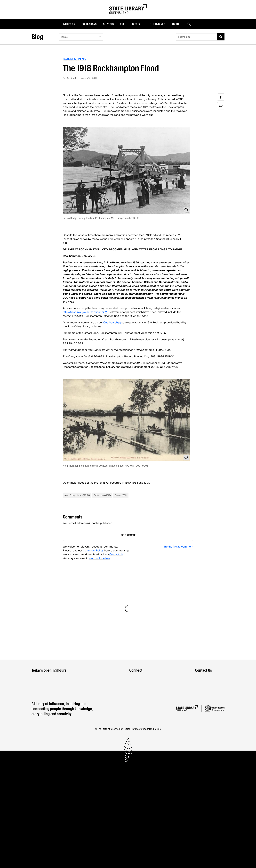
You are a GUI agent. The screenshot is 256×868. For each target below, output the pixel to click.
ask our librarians (100, 558)
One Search (112, 323)
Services (108, 24)
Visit (123, 24)
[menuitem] (69, 24)
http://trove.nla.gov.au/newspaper (85, 312)
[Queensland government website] (215, 708)
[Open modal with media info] (186, 210)
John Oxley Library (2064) (77, 495)
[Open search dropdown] (189, 24)
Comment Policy (93, 551)
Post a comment (128, 535)
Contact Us (116, 555)
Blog (37, 37)
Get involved (157, 24)
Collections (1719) (102, 495)
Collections (89, 24)
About (175, 24)
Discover (138, 24)
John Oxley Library (75, 59)
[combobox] (81, 37)
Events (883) (121, 495)
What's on (69, 24)
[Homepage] (187, 708)
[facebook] (221, 97)
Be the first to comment (179, 547)
